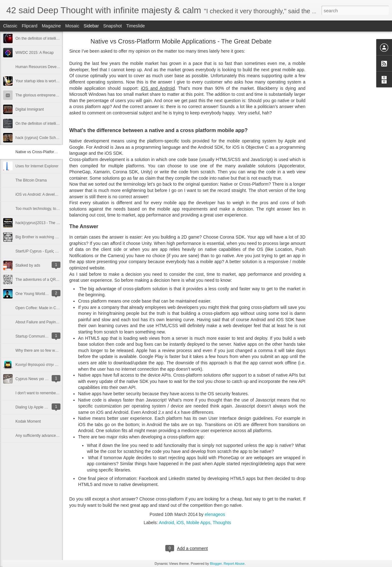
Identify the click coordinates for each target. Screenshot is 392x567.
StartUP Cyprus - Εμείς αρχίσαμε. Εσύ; (48, 251)
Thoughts (222, 523)
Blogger (216, 564)
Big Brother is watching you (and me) (46, 237)
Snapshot (113, 26)
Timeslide (136, 26)
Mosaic (72, 26)
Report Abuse (234, 564)
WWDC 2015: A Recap (34, 53)
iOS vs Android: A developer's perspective (50, 194)
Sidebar (91, 26)
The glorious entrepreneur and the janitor (50, 95)
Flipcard (30, 26)
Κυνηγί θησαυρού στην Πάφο (40, 365)
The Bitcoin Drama (31, 180)
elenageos (215, 514)
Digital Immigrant (30, 109)
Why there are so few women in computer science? (58, 350)
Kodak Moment (28, 421)
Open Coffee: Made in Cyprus (40, 308)
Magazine (51, 26)
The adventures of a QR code (40, 280)
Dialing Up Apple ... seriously (40, 407)
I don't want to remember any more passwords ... (56, 393)
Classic (10, 26)
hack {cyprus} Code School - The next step (51, 138)
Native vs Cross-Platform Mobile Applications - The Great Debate (181, 41)
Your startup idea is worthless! (41, 81)
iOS (180, 523)
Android (166, 523)
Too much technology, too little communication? (55, 209)
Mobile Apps (198, 523)
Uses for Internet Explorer (37, 166)
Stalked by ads (28, 265)
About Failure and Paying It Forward (46, 322)
